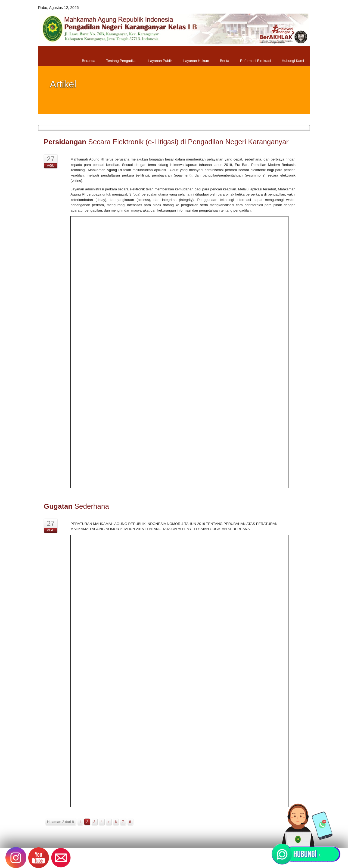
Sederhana (76, 506)
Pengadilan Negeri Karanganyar (131, 860)
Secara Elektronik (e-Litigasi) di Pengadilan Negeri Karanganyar (166, 142)
